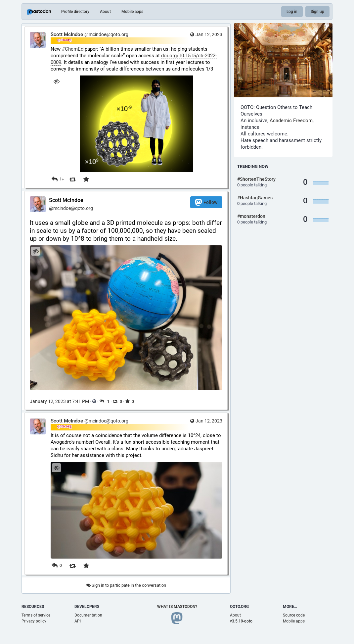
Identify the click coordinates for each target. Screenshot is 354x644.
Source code (294, 615)
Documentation (88, 615)
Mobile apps (132, 12)
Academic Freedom (291, 121)
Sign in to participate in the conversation (126, 585)
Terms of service (36, 615)
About (105, 12)
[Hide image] (56, 81)
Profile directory (75, 12)
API (78, 621)
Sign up (317, 12)
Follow (206, 202)
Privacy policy (34, 621)
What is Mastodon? (177, 607)
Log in (292, 12)
